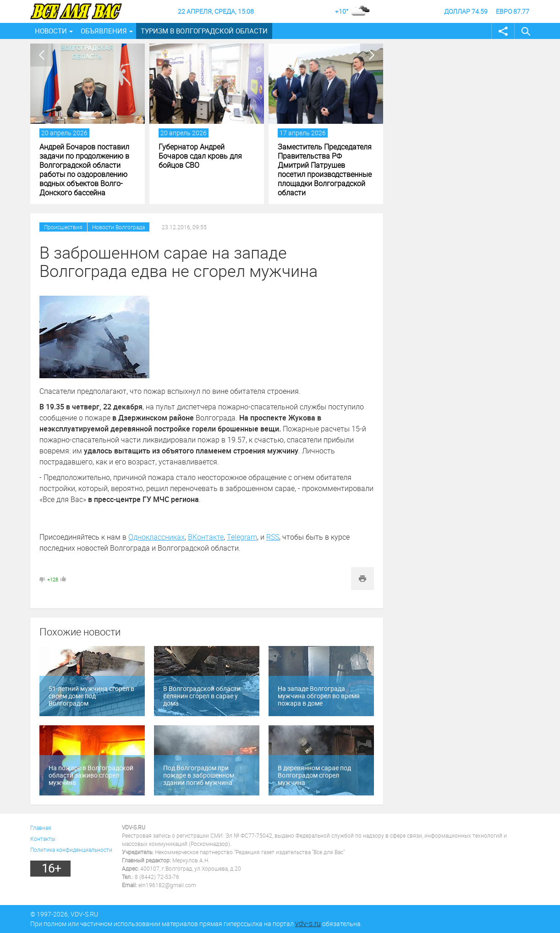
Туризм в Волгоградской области (204, 31)
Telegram (242, 537)
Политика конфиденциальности (71, 850)
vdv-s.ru (308, 923)
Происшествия (63, 227)
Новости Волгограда (118, 227)
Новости (51, 31)
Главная (41, 828)
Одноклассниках (156, 537)
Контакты (43, 839)
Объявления (104, 31)
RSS (273, 537)
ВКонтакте (206, 537)
